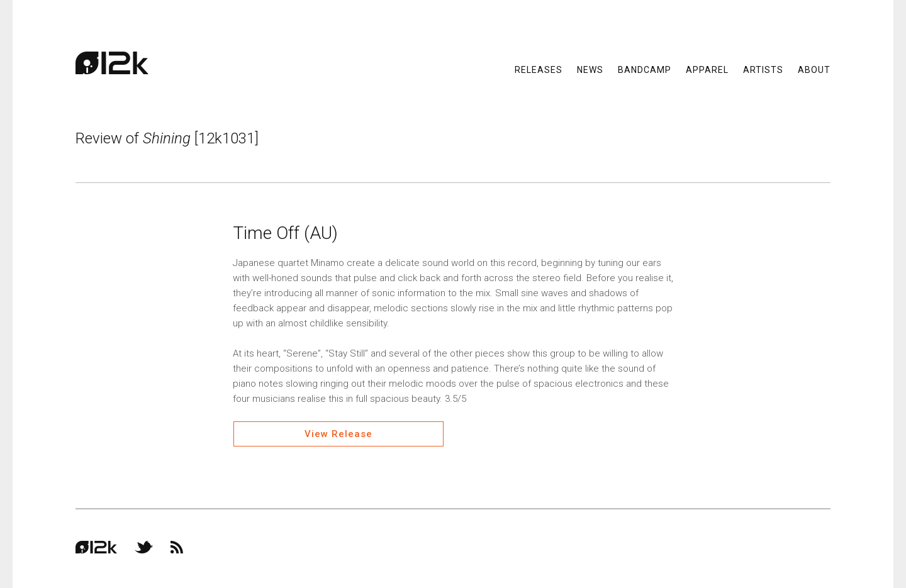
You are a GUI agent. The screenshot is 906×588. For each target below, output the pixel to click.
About (814, 69)
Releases (539, 69)
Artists (763, 69)
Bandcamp (645, 69)
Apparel (707, 69)
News (590, 69)
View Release (338, 434)
